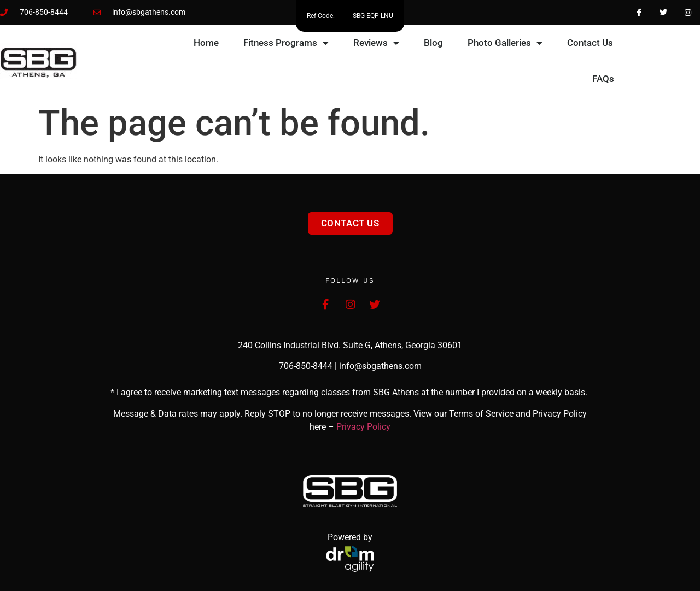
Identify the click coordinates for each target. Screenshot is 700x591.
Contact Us (590, 43)
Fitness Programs (286, 43)
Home (206, 43)
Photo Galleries (505, 43)
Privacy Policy (363, 427)
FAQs (603, 79)
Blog (433, 43)
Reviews (376, 43)
